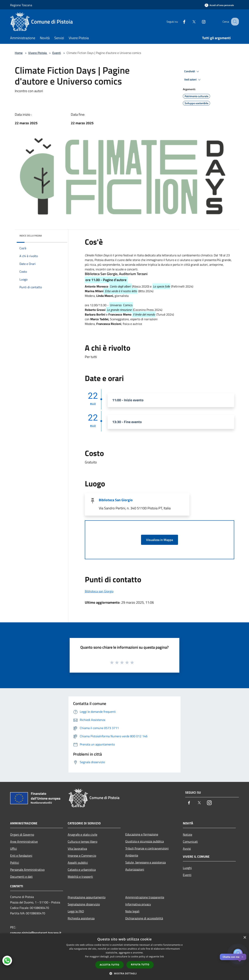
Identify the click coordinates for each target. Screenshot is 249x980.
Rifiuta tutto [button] (140, 965)
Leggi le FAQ (76, 911)
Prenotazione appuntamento (87, 897)
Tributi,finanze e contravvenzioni (147, 848)
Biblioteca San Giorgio (116, 500)
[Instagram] (200, 22)
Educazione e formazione (142, 834)
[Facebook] (180, 22)
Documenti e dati (21, 877)
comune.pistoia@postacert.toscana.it (36, 933)
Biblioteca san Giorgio (99, 591)
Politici (15, 863)
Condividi (192, 71)
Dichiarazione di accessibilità (144, 918)
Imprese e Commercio (82, 856)
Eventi (57, 53)
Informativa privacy (138, 904)
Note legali (132, 911)
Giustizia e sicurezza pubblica (145, 841)
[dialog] (124, 957)
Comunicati (190, 842)
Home (19, 53)
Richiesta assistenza (81, 918)
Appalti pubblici (78, 863)
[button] (124, 973)
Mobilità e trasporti (80, 877)
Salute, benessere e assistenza (146, 862)
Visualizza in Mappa (160, 540)
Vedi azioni (193, 80)
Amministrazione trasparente (145, 897)
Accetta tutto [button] (110, 965)
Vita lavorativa (77, 849)
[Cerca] (234, 22)
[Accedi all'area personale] (219, 5)
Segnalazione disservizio (84, 904)
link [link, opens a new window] (162, 957)
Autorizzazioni (135, 869)
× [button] (245, 938)
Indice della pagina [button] (31, 236)
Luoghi (187, 868)
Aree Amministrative (24, 842)
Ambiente (132, 855)
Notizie (188, 834)
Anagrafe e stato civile (82, 834)
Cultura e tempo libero (82, 842)
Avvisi (187, 849)
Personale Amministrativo (27, 870)
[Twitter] (190, 22)
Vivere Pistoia (38, 53)
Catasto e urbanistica (82, 870)
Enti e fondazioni (21, 856)
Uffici (14, 849)
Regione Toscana (21, 5)
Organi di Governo (22, 834)
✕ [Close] (242, 957)
